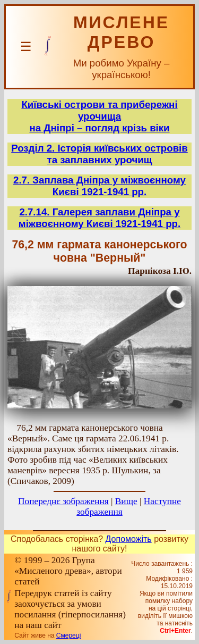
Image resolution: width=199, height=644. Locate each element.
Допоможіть (129, 539)
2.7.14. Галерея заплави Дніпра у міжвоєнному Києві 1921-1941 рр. (99, 218)
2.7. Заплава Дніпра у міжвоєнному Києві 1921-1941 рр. (99, 186)
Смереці (68, 635)
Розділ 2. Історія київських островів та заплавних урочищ (99, 154)
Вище (126, 501)
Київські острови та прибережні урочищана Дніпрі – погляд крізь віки (99, 116)
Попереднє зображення (63, 501)
